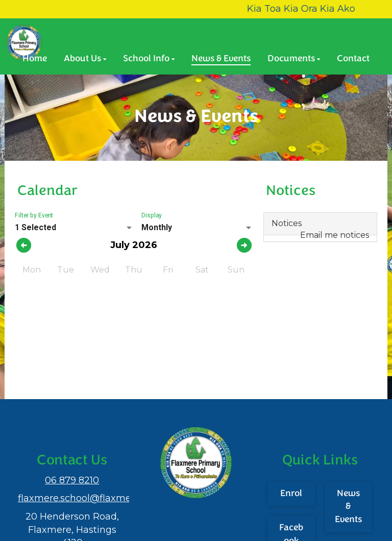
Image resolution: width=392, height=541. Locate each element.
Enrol (291, 494)
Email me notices (335, 235)
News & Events (348, 507)
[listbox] (74, 228)
